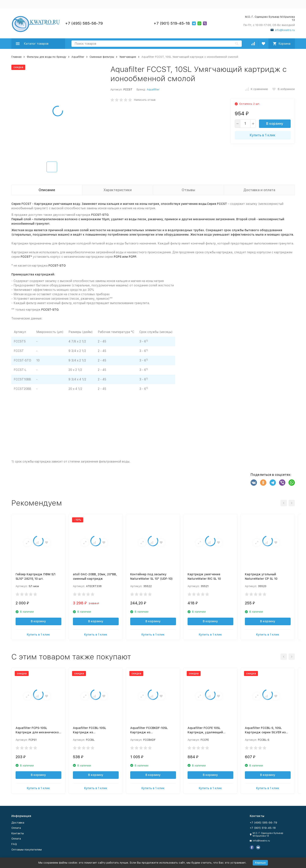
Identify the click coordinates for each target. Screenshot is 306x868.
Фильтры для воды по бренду (46, 57)
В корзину (275, 124)
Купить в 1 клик (263, 135)
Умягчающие (128, 57)
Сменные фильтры (102, 57)
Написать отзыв (145, 100)
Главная (16, 57)
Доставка (18, 823)
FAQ (14, 844)
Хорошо (260, 863)
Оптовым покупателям (27, 850)
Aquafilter (78, 57)
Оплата (16, 828)
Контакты (18, 833)
